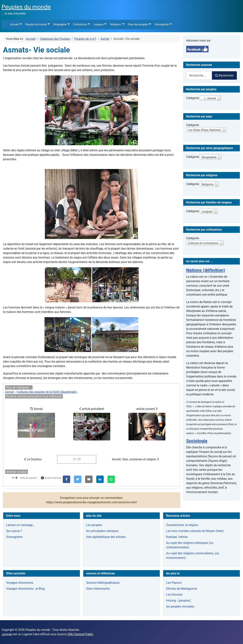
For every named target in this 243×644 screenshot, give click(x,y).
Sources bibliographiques (103, 583)
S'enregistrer (14, 537)
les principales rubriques (102, 531)
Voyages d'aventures (20, 583)
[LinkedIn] (100, 479)
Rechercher (224, 75)
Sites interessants (98, 589)
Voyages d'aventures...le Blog (25, 589)
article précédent (92, 424)
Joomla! (7, 634)
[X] (78, 479)
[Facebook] (66, 479)
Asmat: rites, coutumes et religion (135, 459)
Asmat (9, 392)
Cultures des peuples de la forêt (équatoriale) (47, 392)
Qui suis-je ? (14, 531)
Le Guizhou (33, 459)
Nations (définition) (206, 270)
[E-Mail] (89, 479)
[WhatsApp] (111, 479)
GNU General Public (80, 634)
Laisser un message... (21, 525)
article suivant (147, 424)
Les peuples (94, 525)
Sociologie (197, 441)
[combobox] (199, 75)
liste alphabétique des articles (106, 537)
